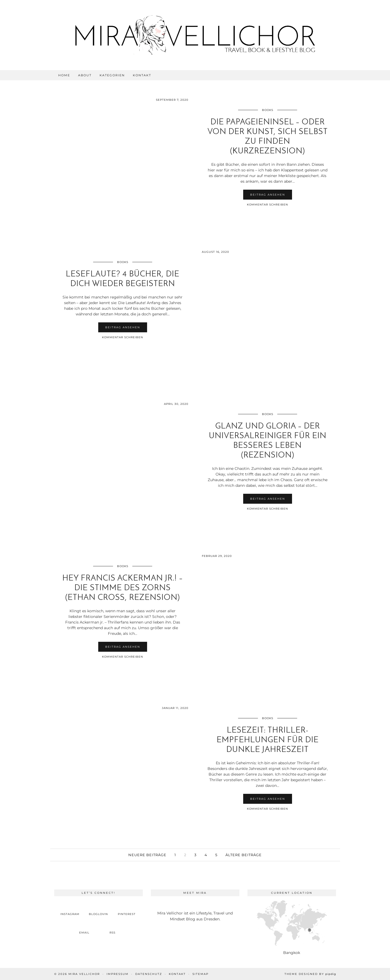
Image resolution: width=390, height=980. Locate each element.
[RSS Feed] (113, 928)
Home (64, 75)
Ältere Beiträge (244, 855)
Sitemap (201, 974)
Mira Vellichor (84, 974)
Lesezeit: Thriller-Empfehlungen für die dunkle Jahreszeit (268, 740)
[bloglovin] (99, 910)
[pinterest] (127, 910)
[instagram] (70, 910)
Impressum (118, 974)
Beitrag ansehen (268, 195)
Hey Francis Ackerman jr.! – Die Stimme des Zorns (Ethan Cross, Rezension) (123, 588)
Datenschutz (149, 974)
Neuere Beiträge (147, 855)
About (85, 75)
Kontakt (142, 75)
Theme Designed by (310, 974)
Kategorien (112, 75)
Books (268, 110)
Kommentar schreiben (267, 205)
